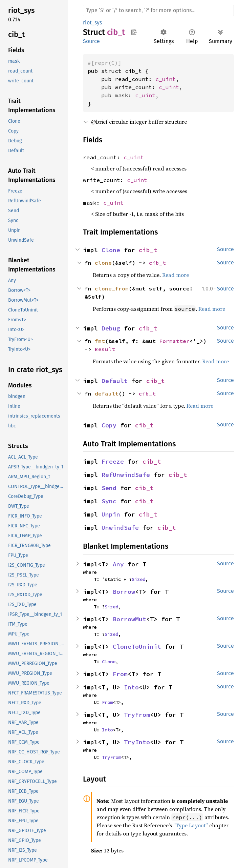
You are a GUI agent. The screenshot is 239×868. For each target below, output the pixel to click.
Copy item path (134, 32)
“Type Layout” (191, 825)
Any (118, 564)
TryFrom (137, 715)
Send (109, 488)
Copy (109, 425)
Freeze (113, 461)
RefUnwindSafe (126, 475)
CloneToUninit (137, 647)
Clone (111, 250)
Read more (176, 275)
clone (103, 263)
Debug (111, 328)
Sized (138, 579)
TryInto (137, 742)
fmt (100, 341)
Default (115, 381)
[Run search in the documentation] (158, 11)
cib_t (148, 250)
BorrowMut (129, 619)
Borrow (124, 592)
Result (105, 349)
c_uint (166, 79)
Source (91, 41)
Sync (109, 501)
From (120, 674)
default (107, 393)
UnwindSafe (120, 528)
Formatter (174, 341)
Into (131, 687)
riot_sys (92, 23)
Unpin (111, 514)
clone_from (112, 288)
